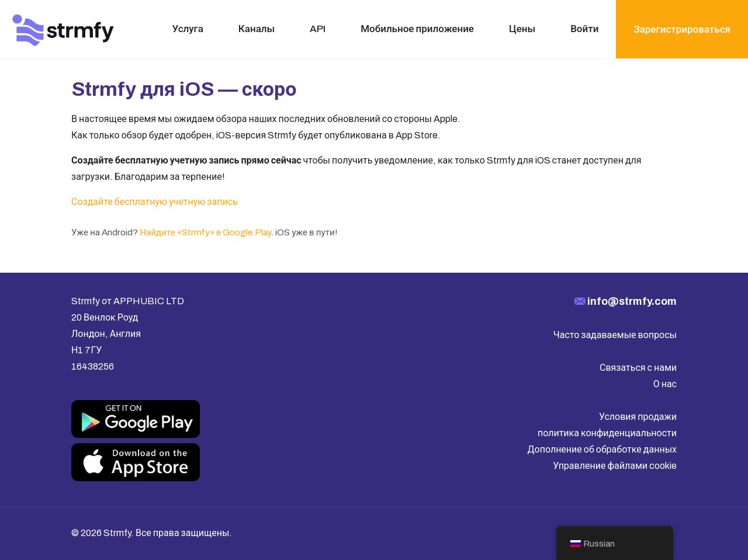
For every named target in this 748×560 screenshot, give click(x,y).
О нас (665, 384)
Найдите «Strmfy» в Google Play (205, 232)
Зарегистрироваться (682, 29)
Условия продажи (638, 417)
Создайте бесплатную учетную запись (155, 202)
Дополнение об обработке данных (602, 449)
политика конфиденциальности (607, 433)
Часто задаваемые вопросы (615, 335)
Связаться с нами (638, 368)
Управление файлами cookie (615, 466)
